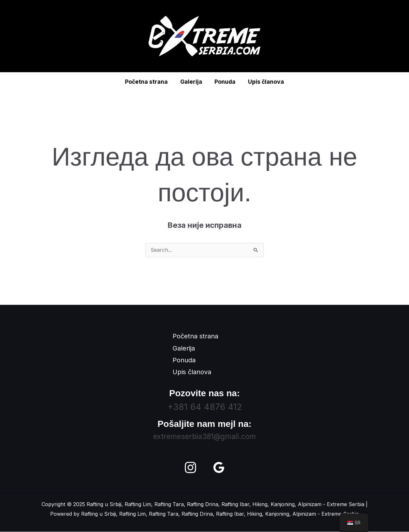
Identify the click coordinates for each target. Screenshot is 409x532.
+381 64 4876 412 (205, 407)
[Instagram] (190, 468)
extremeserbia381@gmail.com (204, 437)
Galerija (192, 82)
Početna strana (148, 82)
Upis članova (264, 82)
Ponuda (225, 82)
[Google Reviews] (219, 468)
